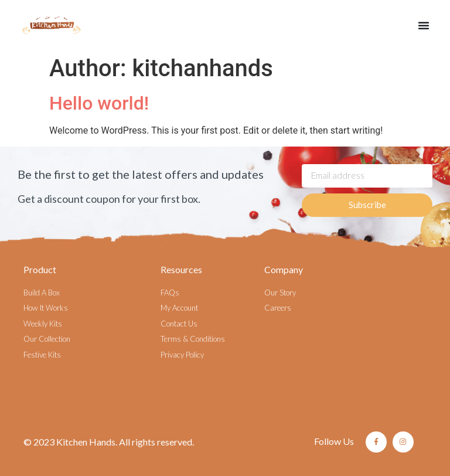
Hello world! (99, 103)
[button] (424, 25)
